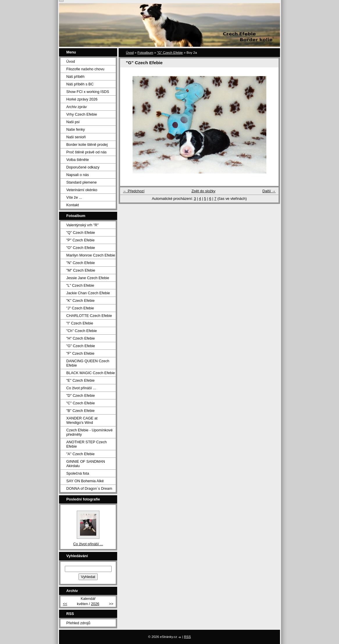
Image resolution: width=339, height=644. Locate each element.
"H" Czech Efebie (81, 338)
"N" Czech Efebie (81, 263)
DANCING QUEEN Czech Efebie (88, 363)
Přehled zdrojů (78, 623)
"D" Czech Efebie (81, 395)
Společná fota (78, 473)
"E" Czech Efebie (80, 380)
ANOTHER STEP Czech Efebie (86, 444)
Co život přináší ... (81, 388)
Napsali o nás (78, 175)
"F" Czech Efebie (80, 353)
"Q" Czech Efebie (81, 233)
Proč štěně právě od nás (86, 152)
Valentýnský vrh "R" (82, 225)
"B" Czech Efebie (80, 411)
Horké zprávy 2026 (82, 99)
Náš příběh (75, 77)
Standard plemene (82, 182)
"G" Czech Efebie (170, 53)
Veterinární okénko (82, 190)
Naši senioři (76, 137)
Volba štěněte (78, 160)
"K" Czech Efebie (80, 301)
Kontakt (73, 205)
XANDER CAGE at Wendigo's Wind (82, 420)
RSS (188, 637)
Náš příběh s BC (80, 84)
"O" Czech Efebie (81, 248)
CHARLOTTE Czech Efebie (89, 316)
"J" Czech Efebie (80, 308)
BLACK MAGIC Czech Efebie (91, 373)
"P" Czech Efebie (80, 240)
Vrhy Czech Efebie (82, 114)
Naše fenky (76, 129)
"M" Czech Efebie (81, 270)
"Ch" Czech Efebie (82, 331)
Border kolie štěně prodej (87, 145)
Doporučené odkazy (83, 167)
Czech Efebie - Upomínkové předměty (89, 432)
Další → (269, 191)
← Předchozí (134, 191)
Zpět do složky (203, 191)
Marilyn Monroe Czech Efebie (91, 255)
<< (65, 604)
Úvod (130, 53)
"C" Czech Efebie (81, 403)
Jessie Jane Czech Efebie (88, 278)
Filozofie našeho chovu (85, 69)
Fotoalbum (145, 53)
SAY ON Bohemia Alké (85, 481)
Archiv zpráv (76, 107)
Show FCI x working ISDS (88, 92)
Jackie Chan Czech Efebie (88, 293)
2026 (95, 604)
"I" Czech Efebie (80, 323)
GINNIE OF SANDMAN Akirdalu (86, 464)
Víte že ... (74, 197)
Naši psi (73, 122)
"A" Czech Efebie (80, 454)
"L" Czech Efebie (80, 285)
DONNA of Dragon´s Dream (89, 488)
